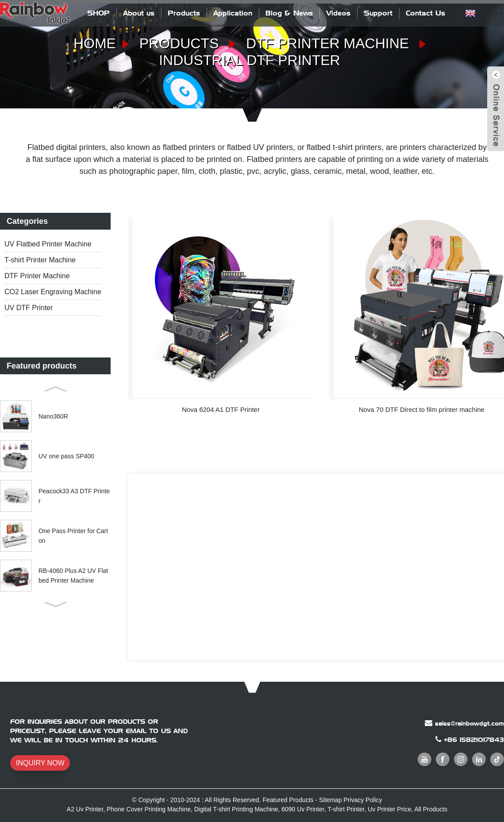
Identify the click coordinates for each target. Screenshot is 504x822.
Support (378, 13)
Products (184, 13)
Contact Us (425, 13)
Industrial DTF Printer (250, 60)
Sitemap (330, 800)
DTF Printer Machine (327, 43)
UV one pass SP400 (66, 456)
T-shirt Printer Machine (40, 260)
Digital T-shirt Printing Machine (236, 809)
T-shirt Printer (346, 809)
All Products (431, 809)
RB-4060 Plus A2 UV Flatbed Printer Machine (73, 576)
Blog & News (289, 13)
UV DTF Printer (29, 308)
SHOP (98, 13)
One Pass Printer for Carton (73, 536)
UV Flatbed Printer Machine (48, 244)
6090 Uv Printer (303, 809)
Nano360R (53, 416)
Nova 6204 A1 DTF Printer (221, 409)
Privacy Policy (363, 800)
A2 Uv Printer (85, 809)
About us (139, 13)
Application (233, 13)
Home (95, 43)
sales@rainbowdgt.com (469, 723)
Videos (338, 13)
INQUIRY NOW (40, 763)
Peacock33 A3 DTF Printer (74, 496)
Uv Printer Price (389, 809)
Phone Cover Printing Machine (149, 809)
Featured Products (288, 800)
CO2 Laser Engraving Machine (53, 292)
